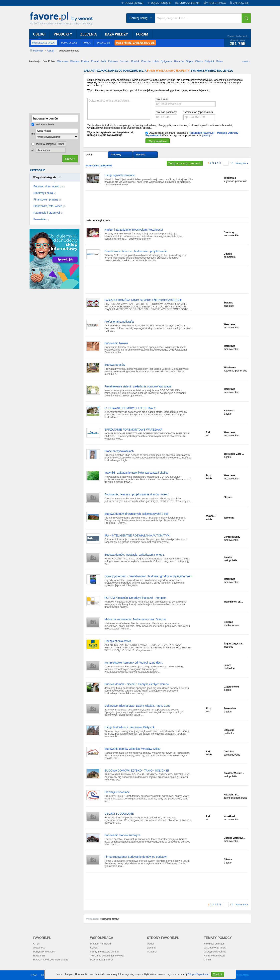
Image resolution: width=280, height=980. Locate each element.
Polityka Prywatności (44, 952)
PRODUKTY (63, 34)
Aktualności (39, 948)
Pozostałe (41, 219)
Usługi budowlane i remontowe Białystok (130, 727)
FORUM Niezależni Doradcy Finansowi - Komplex (136, 598)
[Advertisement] (49, 89)
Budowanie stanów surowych (123, 835)
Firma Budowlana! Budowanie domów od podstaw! (136, 857)
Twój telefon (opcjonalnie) (198, 112)
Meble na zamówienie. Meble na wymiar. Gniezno (135, 619)
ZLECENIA (89, 34)
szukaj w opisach (43, 124)
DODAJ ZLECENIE (190, 3)
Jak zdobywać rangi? (215, 948)
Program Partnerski (100, 944)
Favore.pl (62, 17)
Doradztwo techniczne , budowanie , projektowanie (136, 251)
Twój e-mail (162, 99)
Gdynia (190, 61)
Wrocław (75, 61)
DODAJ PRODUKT (161, 3)
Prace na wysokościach (119, 451)
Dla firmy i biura (45, 193)
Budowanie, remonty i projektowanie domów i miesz (137, 494)
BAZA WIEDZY (116, 34)
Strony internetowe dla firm (104, 952)
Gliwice (199, 61)
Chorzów (146, 61)
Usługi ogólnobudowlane (120, 175)
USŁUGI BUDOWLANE (119, 814)
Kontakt (94, 948)
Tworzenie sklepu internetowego (107, 956)
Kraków (85, 61)
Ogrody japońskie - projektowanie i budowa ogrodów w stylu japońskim (148, 576)
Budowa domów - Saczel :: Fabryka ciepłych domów (137, 684)
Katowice (113, 61)
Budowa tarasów (115, 365)
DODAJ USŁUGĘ (134, 3)
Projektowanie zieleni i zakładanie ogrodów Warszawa (138, 386)
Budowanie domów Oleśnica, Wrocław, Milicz (133, 749)
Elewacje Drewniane (117, 792)
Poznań (95, 61)
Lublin (156, 61)
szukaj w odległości (44, 144)
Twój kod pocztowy (166, 112)
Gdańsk (135, 61)
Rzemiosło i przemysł (48, 213)
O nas (37, 944)
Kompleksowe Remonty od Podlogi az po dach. (134, 663)
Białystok (210, 61)
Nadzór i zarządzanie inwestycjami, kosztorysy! (134, 230)
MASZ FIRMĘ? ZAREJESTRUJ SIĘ (135, 43)
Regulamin (39, 956)
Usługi (90, 155)
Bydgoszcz (167, 61)
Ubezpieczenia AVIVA (118, 641)
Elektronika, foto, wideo (50, 206)
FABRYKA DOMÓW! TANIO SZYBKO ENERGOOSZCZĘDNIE (143, 300)
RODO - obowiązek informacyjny (51, 960)
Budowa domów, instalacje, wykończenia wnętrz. (135, 555)
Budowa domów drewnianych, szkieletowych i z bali (137, 514)
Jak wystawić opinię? (215, 952)
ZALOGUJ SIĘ (241, 3)
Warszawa (63, 61)
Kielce (220, 61)
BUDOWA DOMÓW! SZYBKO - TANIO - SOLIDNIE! (137, 771)
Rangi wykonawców (214, 956)
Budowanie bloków (116, 343)
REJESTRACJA (217, 3)
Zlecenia (141, 155)
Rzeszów (179, 61)
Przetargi (152, 952)
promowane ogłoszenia (99, 166)
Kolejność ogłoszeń (214, 944)
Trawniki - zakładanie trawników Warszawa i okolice (137, 473)
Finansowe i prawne (48, 200)
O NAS (34, 975)
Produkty (116, 155)
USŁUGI (39, 34)
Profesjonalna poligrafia (119, 322)
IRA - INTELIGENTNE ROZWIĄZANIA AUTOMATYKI (138, 535)
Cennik (208, 960)
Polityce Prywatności (198, 974)
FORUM (142, 34)
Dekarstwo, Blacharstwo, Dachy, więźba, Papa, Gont (137, 706)
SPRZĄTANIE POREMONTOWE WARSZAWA (134, 430)
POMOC (87, 43)
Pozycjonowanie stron (102, 960)
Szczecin (125, 61)
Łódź (104, 61)
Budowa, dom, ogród (49, 186)
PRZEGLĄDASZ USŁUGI (44, 43)
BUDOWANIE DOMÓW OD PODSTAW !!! (131, 408)
